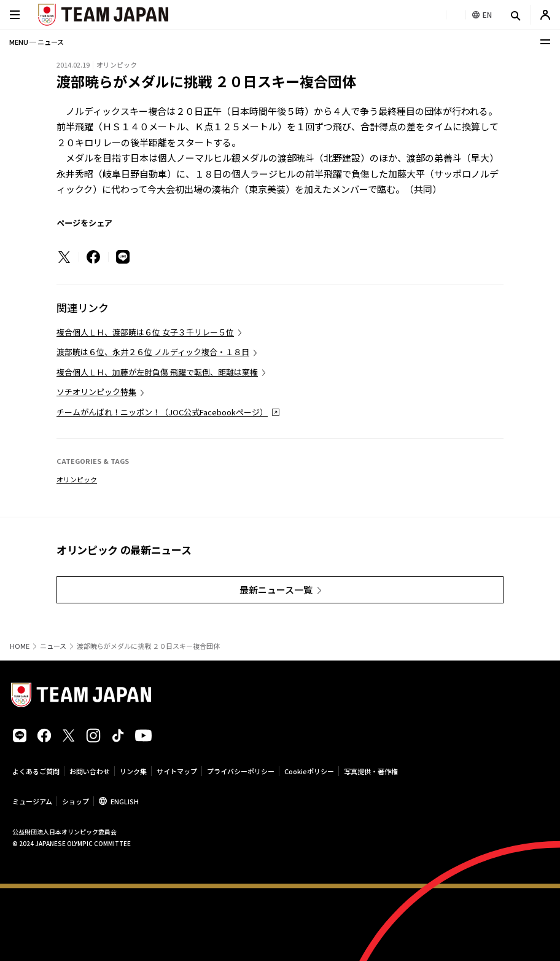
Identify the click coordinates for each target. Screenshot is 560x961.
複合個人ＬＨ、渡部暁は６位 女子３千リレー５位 (145, 332)
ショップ (76, 801)
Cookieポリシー (309, 771)
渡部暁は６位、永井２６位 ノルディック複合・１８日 (153, 352)
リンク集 (133, 771)
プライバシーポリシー (241, 771)
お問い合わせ (90, 771)
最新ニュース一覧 (276, 590)
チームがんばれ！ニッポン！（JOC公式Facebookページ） (162, 412)
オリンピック (77, 479)
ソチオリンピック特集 (96, 392)
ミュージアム (32, 801)
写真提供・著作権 (371, 771)
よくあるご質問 (36, 771)
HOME (20, 646)
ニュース (53, 646)
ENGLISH (125, 801)
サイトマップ (177, 771)
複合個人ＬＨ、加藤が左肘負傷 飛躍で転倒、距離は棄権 (157, 372)
